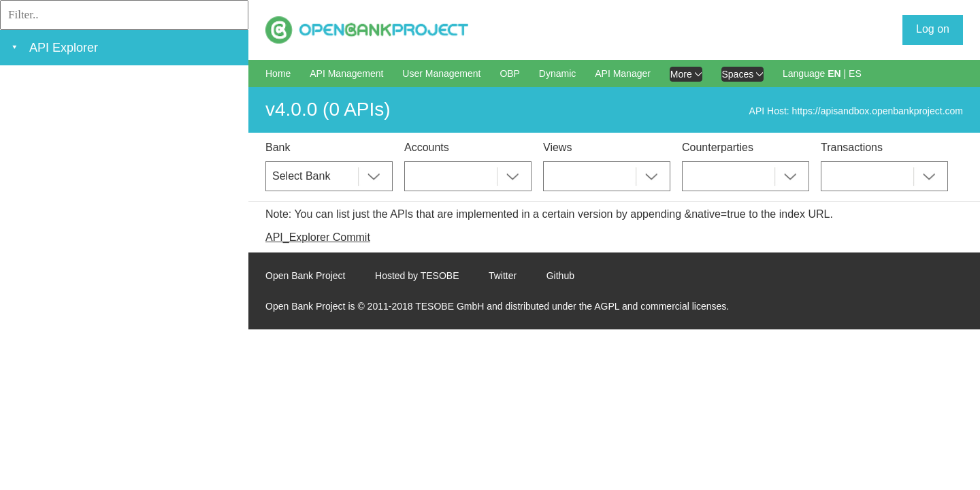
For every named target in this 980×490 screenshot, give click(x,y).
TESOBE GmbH (450, 306)
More (686, 74)
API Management (346, 73)
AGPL (607, 306)
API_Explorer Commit (318, 237)
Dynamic (557, 73)
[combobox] (329, 176)
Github (560, 276)
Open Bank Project (306, 276)
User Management (441, 73)
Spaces (743, 74)
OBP (510, 73)
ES (855, 73)
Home (278, 73)
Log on (933, 29)
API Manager (623, 73)
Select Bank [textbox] (301, 176)
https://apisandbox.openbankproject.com (878, 111)
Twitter (503, 276)
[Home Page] (367, 30)
